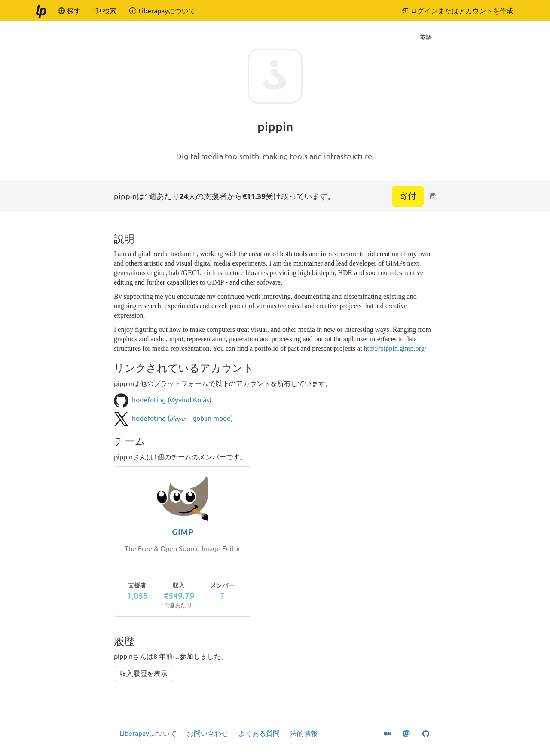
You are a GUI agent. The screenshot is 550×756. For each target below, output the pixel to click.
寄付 (408, 196)
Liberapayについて (148, 733)
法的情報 (304, 733)
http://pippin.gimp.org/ (395, 348)
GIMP (183, 532)
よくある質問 (259, 733)
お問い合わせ (208, 733)
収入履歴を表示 (144, 673)
